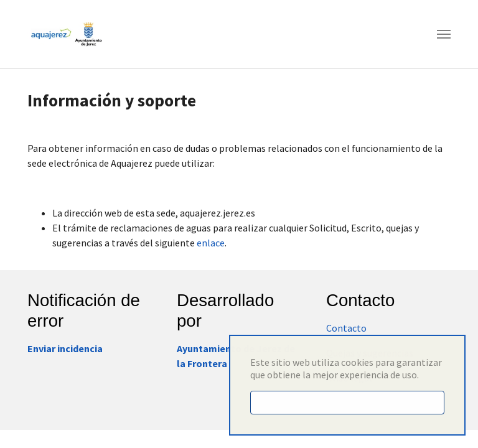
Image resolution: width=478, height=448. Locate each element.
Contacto (346, 328)
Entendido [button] (348, 403)
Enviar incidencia (65, 348)
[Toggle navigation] (444, 34)
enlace (211, 243)
